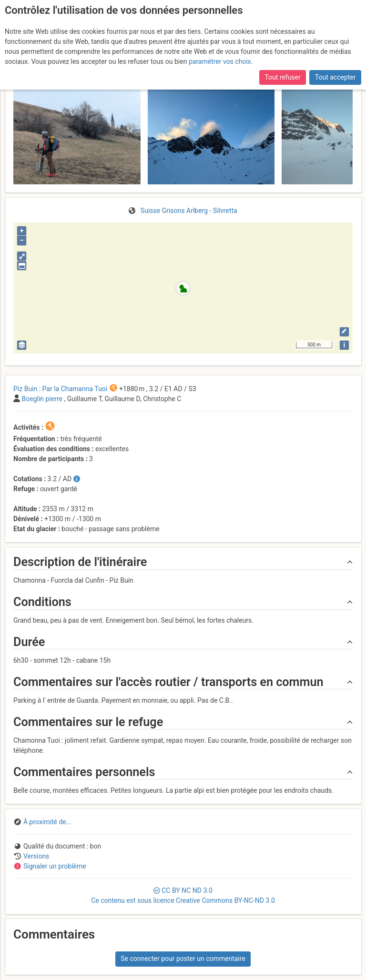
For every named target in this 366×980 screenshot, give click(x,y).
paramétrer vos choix (220, 61)
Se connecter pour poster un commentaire (183, 959)
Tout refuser (282, 77)
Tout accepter (335, 77)
